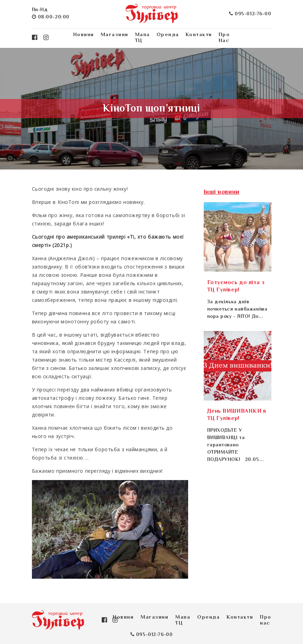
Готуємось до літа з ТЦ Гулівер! (236, 287)
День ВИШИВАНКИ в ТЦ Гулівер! (237, 415)
